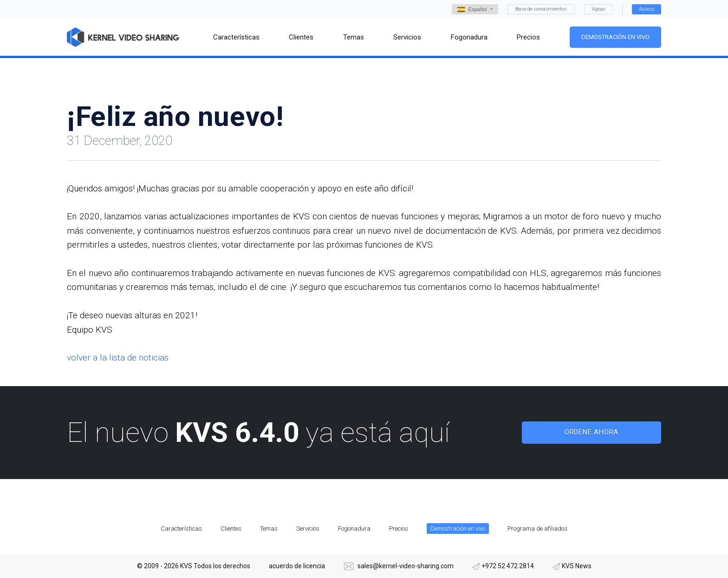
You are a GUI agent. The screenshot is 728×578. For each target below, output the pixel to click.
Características (181, 529)
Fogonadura (354, 529)
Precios (399, 529)
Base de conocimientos (541, 9)
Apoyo (598, 9)
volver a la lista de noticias (118, 358)
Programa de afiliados (537, 529)
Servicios (308, 529)
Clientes (231, 529)
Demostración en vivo (615, 37)
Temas (269, 529)
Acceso (647, 9)
